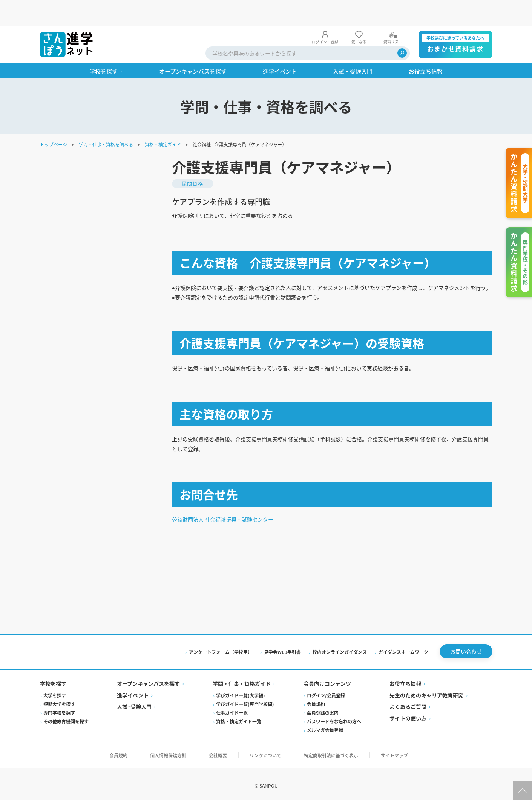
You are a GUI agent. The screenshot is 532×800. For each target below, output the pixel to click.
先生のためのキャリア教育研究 (426, 691)
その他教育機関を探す (66, 718)
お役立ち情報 (405, 680)
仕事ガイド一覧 (232, 709)
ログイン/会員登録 (326, 692)
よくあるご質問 (408, 703)
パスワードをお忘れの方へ (334, 718)
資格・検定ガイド (163, 119)
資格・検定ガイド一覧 (239, 718)
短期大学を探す (59, 700)
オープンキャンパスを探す (148, 680)
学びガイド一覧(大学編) (241, 692)
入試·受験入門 (134, 703)
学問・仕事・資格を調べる (106, 119)
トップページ (54, 119)
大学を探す (55, 692)
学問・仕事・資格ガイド (242, 680)
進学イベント (133, 691)
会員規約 (316, 700)
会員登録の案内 (323, 709)
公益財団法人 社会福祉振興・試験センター (230, 513)
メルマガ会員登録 (325, 726)
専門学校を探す (59, 709)
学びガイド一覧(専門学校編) (245, 700)
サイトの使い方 (408, 714)
